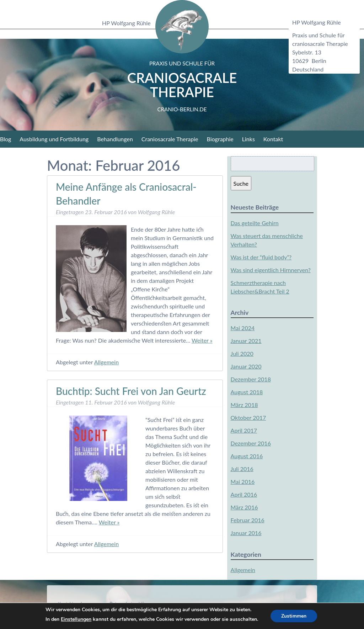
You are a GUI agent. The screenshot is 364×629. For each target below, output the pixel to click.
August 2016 (247, 456)
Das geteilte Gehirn (255, 223)
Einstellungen (76, 619)
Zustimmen (294, 616)
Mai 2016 (243, 482)
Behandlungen (115, 139)
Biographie (220, 139)
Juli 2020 (242, 353)
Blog (6, 139)
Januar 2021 (246, 341)
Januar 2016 (246, 533)
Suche (241, 183)
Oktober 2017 (248, 417)
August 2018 (247, 392)
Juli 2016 (242, 469)
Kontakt (273, 139)
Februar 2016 (248, 520)
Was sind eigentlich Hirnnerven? (271, 270)
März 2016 (244, 507)
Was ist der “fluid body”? (261, 257)
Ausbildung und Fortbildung (54, 139)
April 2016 (244, 494)
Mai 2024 (243, 328)
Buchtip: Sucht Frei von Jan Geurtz (131, 391)
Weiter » (202, 340)
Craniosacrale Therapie (182, 86)
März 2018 (244, 405)
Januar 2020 (246, 366)
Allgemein (106, 362)
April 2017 (244, 430)
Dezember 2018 (251, 379)
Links (248, 139)
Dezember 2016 (251, 443)
